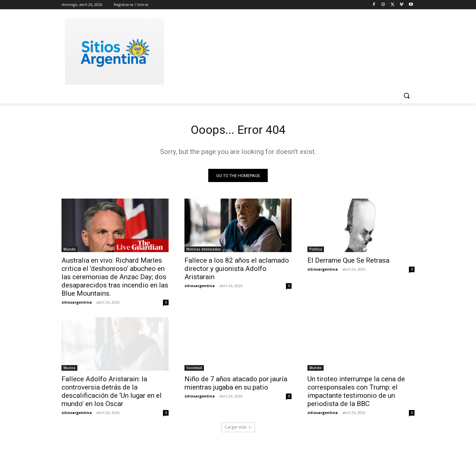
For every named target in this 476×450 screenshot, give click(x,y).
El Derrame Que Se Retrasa (348, 262)
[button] (407, 95)
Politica (316, 251)
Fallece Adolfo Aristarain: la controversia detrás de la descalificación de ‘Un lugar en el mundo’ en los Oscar (112, 393)
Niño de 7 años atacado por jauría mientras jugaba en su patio (236, 385)
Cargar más (238, 429)
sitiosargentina (77, 304)
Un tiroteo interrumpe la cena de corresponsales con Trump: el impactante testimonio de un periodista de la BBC (356, 393)
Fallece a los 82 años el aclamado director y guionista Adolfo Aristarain (237, 271)
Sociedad (194, 370)
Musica (69, 370)
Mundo (70, 251)
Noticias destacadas (204, 251)
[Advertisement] (288, 51)
